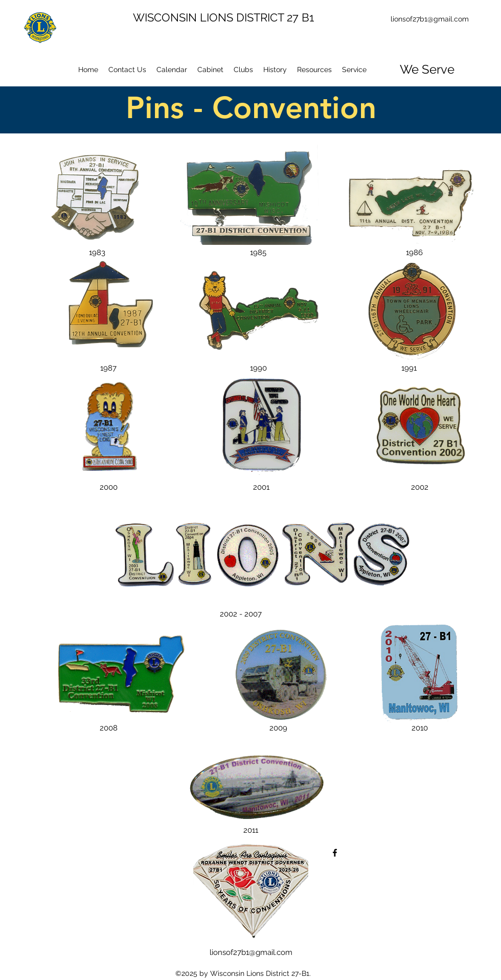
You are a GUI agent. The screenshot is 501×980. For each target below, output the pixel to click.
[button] (243, 70)
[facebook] (335, 853)
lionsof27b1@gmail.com (430, 19)
